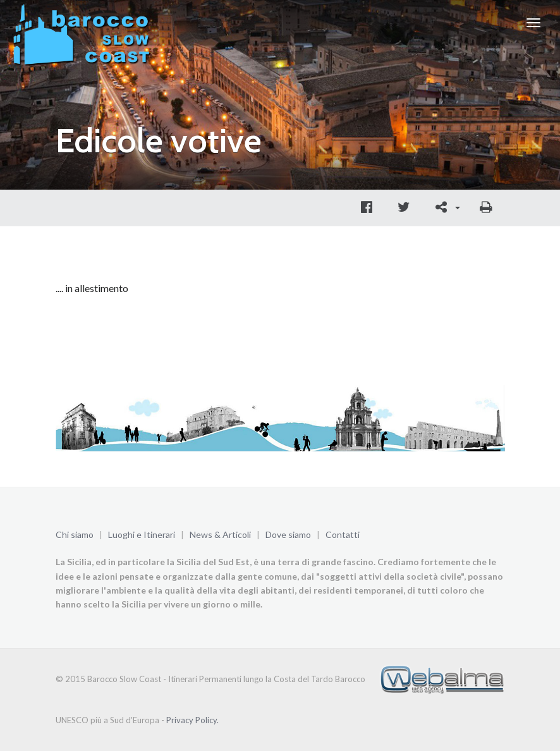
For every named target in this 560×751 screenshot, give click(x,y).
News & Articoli (220, 534)
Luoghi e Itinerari (142, 534)
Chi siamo (75, 534)
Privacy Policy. (192, 720)
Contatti (343, 534)
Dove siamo (288, 534)
